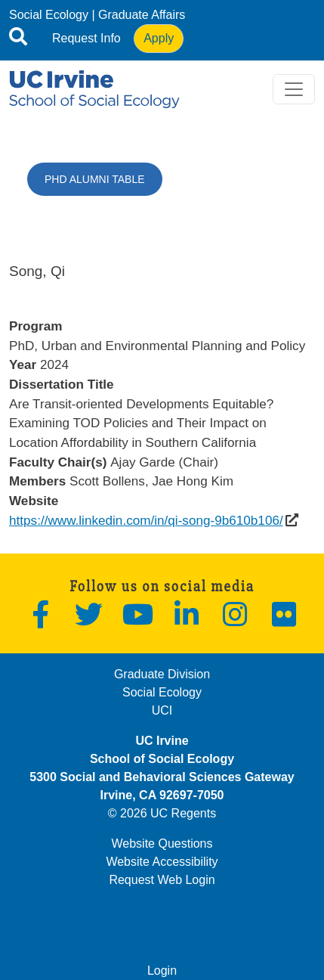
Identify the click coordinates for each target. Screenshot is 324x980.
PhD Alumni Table (95, 179)
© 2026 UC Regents (162, 813)
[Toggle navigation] (294, 89)
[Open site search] (18, 39)
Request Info (86, 38)
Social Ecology (49, 15)
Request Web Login (162, 880)
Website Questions (162, 844)
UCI (162, 710)
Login (162, 971)
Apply (159, 38)
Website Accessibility (162, 862)
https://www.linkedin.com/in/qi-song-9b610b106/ (146, 520)
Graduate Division (162, 674)
